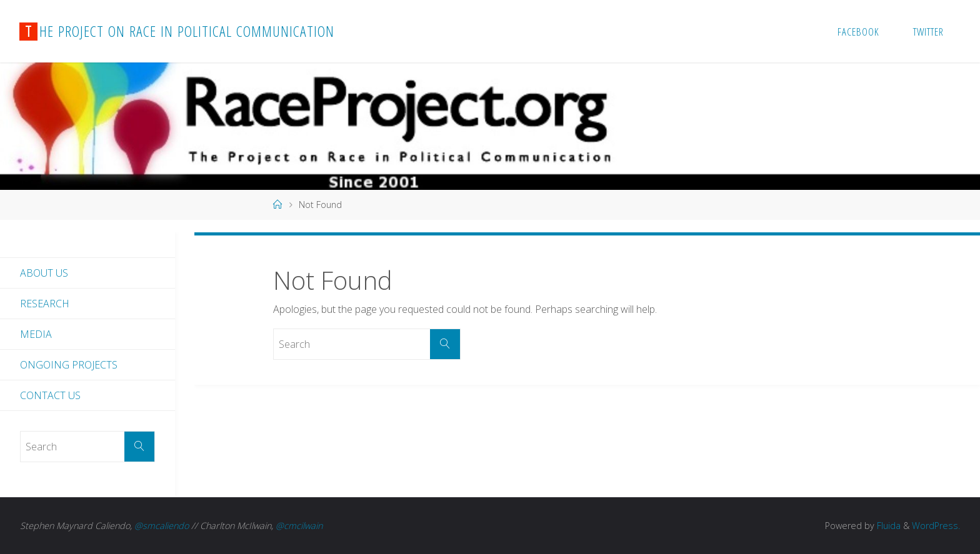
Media (36, 334)
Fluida (887, 526)
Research (45, 304)
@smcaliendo (162, 526)
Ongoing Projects (69, 365)
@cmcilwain (299, 526)
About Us (44, 273)
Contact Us (50, 395)
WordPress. (936, 526)
